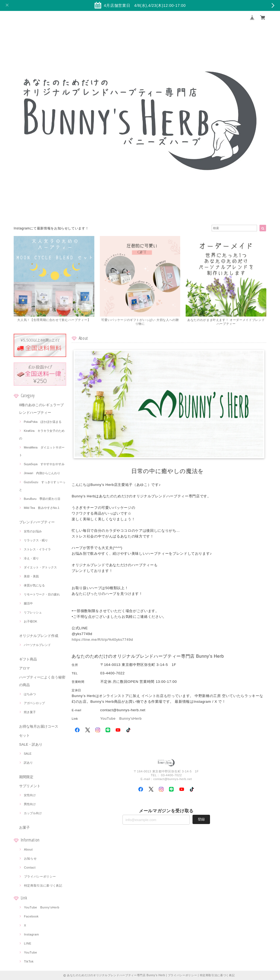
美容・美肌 (31, 576)
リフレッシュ (33, 612)
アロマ (24, 668)
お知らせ (30, 858)
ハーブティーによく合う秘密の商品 (42, 681)
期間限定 (26, 777)
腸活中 (28, 603)
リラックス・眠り (36, 540)
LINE (28, 943)
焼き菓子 (30, 712)
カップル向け (33, 813)
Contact (30, 867)
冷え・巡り (31, 558)
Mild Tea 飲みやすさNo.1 (42, 508)
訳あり (28, 763)
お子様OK (30, 621)
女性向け (30, 795)
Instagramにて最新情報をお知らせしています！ (51, 228)
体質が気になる (34, 585)
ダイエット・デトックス (40, 567)
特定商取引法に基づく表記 (43, 885)
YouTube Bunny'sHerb (42, 907)
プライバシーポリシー (40, 876)
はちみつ (30, 694)
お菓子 (24, 827)
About (28, 849)
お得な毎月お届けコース (39, 726)
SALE (28, 754)
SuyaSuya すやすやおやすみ (44, 464)
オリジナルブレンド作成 (39, 636)
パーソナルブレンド (37, 645)
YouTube (31, 952)
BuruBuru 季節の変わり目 (42, 499)
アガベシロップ (34, 703)
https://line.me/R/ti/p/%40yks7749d (102, 640)
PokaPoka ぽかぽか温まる (43, 422)
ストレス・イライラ (37, 549)
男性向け (30, 804)
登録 (201, 819)
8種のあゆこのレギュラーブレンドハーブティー (41, 409)
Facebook (31, 916)
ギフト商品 (28, 659)
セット (24, 735)
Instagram (32, 934)
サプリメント (30, 786)
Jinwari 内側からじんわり (42, 473)
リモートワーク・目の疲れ (42, 594)
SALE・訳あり (31, 744)
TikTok (29, 961)
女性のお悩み (33, 531)
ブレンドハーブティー (37, 522)
